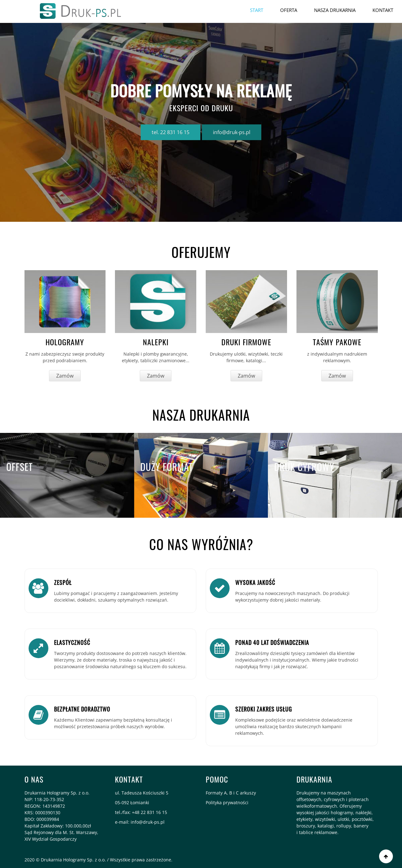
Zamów (65, 376)
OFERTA (289, 10)
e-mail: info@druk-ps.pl (140, 822)
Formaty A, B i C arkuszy (231, 793)
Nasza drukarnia (335, 10)
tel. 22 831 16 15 (171, 132)
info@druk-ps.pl (232, 132)
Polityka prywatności (227, 802)
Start (257, 10)
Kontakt (383, 10)
